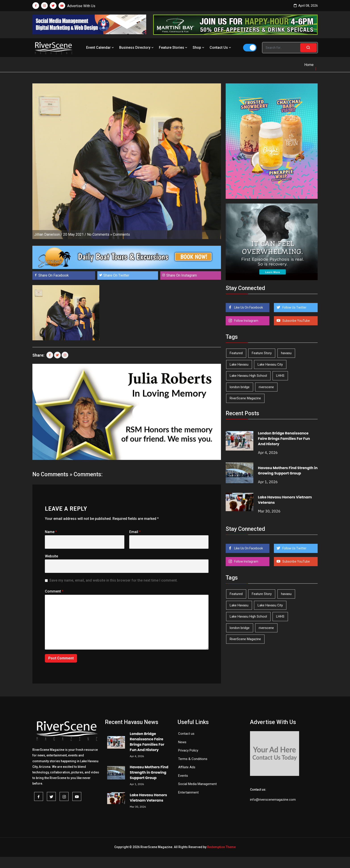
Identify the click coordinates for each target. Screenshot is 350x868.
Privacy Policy (188, 750)
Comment (54, 591)
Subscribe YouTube (296, 321)
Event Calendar (100, 48)
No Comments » (100, 234)
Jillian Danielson (47, 234)
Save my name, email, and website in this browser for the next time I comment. (114, 580)
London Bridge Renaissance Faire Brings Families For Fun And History (284, 439)
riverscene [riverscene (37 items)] (266, 387)
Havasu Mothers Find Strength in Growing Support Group (288, 471)
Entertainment (188, 792)
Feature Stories (174, 48)
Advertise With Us (81, 6)
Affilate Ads (187, 767)
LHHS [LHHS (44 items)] (280, 376)
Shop (199, 48)
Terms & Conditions (193, 759)
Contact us (186, 734)
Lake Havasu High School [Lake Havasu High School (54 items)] (248, 376)
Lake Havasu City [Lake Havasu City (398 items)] (270, 364)
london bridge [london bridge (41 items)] (240, 387)
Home (309, 65)
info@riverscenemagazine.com (273, 800)
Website (51, 556)
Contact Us (221, 48)
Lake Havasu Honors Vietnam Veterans (148, 798)
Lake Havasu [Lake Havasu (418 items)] (239, 364)
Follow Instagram (246, 321)
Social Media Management (197, 784)
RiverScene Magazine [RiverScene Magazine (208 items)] (245, 398)
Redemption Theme (221, 847)
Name (51, 532)
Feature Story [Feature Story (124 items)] (262, 353)
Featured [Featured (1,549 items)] (236, 353)
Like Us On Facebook (248, 307)
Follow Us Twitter (294, 307)
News (182, 742)
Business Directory (137, 48)
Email (135, 532)
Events (183, 776)
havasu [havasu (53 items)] (286, 353)
